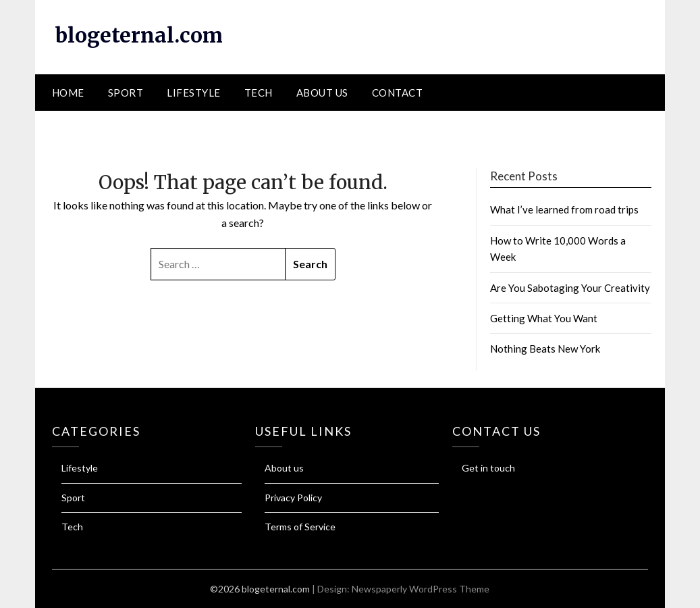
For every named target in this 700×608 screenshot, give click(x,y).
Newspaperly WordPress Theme (421, 589)
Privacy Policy (293, 498)
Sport (126, 93)
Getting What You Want (544, 318)
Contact (398, 93)
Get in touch (488, 468)
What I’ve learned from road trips (564, 209)
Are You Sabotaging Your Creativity (570, 288)
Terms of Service (300, 527)
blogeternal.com (139, 35)
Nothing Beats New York (545, 349)
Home (68, 93)
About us (322, 93)
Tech (259, 93)
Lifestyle (194, 93)
